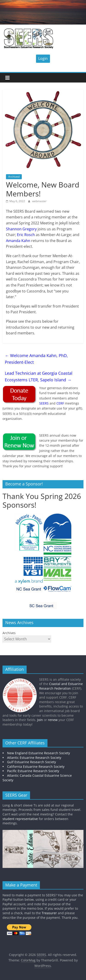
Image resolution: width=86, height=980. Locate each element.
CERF (60, 403)
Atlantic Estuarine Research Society (34, 758)
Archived (14, 177)
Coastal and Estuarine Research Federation (61, 686)
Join (40, 720)
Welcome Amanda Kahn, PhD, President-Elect (36, 359)
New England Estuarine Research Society (39, 753)
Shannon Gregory (21, 229)
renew (53, 720)
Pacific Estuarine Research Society (33, 771)
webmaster (39, 201)
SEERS (44, 403)
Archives (9, 633)
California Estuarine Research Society (36, 767)
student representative (20, 819)
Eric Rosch (26, 235)
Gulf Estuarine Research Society (32, 762)
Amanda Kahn (18, 241)
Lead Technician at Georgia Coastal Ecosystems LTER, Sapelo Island (39, 376)
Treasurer (49, 913)
